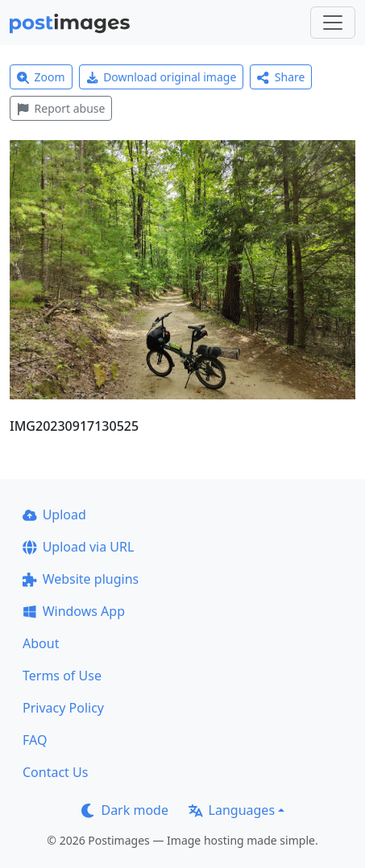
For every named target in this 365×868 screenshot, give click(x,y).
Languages (232, 810)
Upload (54, 515)
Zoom (41, 77)
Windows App (74, 611)
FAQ (35, 740)
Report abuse (61, 108)
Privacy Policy (63, 708)
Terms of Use (62, 676)
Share (281, 77)
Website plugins (81, 579)
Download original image (162, 77)
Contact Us (55, 772)
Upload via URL (78, 547)
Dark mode (125, 810)
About (41, 643)
